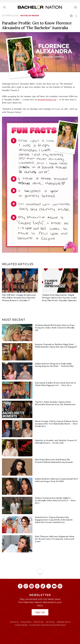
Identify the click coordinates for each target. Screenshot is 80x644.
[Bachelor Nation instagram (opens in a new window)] (26, 586)
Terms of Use (39, 622)
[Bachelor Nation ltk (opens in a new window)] (60, 586)
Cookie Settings (21, 625)
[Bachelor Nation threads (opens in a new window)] (37, 586)
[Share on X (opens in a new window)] (76, 16)
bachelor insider (30, 16)
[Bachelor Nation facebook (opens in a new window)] (20, 586)
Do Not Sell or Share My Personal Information (48, 625)
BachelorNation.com (47, 100)
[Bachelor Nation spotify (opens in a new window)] (32, 586)
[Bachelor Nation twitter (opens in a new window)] (49, 586)
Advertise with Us (64, 622)
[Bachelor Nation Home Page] (40, 7)
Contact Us (14, 622)
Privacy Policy (26, 622)
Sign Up (40, 612)
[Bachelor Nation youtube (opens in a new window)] (54, 586)
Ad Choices (50, 622)
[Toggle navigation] (4, 7)
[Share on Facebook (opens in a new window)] (71, 16)
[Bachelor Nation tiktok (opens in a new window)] (43, 586)
